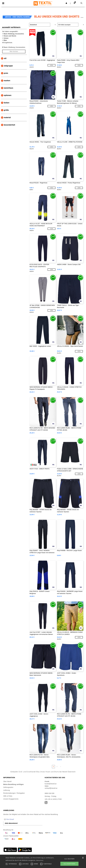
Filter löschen (14, 51)
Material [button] (7, 117)
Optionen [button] (8, 95)
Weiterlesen (40, 860)
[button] (66, 3)
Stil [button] (5, 58)
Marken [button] (7, 81)
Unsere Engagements (11, 799)
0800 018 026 (49, 793)
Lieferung (6, 790)
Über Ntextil (7, 781)
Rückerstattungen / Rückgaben (14, 793)
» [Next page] (61, 767)
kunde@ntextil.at (51, 784)
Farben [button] (7, 103)
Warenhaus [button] (9, 88)
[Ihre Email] (15, 819)
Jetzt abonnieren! (11, 823)
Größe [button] (6, 110)
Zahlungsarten (8, 787)
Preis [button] (6, 73)
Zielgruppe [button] (8, 66)
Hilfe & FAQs (8, 796)
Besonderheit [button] (9, 125)
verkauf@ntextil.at (51, 788)
